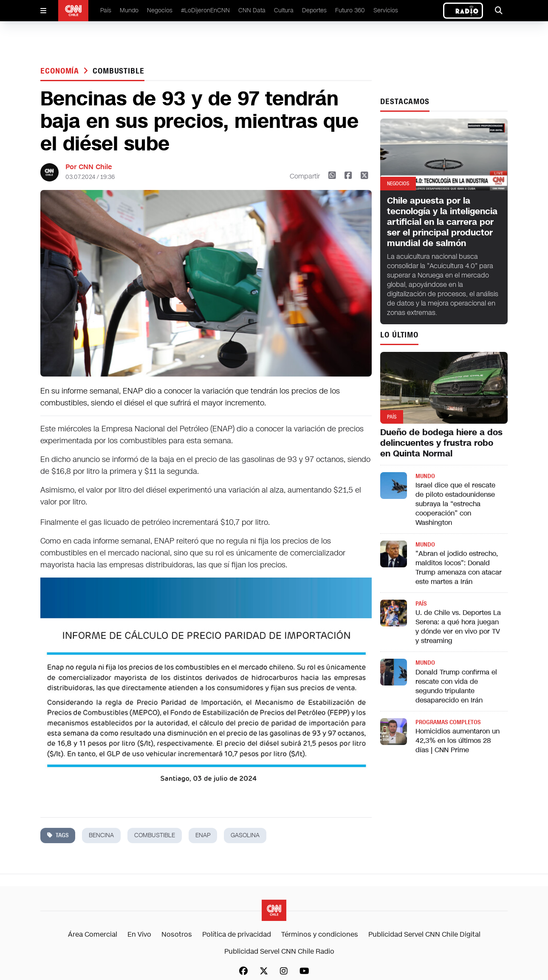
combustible (119, 71)
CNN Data (252, 10)
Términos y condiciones (320, 934)
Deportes (314, 10)
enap (203, 835)
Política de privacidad (237, 934)
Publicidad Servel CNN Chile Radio (279, 951)
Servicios (386, 10)
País (106, 10)
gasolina (245, 835)
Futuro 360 (350, 10)
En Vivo (139, 934)
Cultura (284, 10)
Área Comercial (93, 934)
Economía (61, 71)
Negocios (160, 10)
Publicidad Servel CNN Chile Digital (424, 934)
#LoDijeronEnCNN (205, 10)
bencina (101, 835)
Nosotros (177, 934)
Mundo (129, 10)
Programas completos (448, 722)
